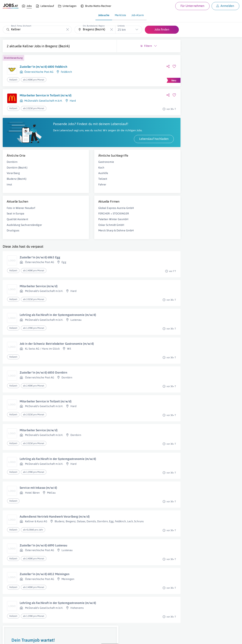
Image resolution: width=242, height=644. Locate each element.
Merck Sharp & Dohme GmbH (85, 238)
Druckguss (13, 238)
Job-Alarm (138, 15)
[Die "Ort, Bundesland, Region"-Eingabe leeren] (112, 30)
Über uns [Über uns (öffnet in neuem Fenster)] (7, 638)
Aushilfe (72, 181)
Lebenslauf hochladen (92, 146)
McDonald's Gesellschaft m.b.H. (43, 101)
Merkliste (120, 15)
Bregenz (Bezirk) (58, 46)
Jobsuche (104, 15)
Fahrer (71, 192)
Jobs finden (162, 29)
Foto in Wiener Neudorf (21, 215)
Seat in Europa (15, 221)
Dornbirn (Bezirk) (17, 175)
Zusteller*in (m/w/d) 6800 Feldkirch (44, 67)
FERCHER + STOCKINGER (83, 221)
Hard (73, 101)
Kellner (28, 46)
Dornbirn (12, 170)
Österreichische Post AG (39, 72)
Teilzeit (72, 186)
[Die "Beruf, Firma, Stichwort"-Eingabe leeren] (67, 30)
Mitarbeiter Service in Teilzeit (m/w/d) (46, 95)
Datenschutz (61, 638)
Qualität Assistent (17, 227)
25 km (122, 30)
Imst (9, 192)
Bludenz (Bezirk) (17, 186)
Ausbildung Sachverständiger (24, 232)
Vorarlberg (13, 181)
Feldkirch (66, 72)
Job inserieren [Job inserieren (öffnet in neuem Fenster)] (23, 638)
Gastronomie (75, 170)
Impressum (39, 638)
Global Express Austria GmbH (85, 215)
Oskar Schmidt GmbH (80, 232)
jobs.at (84, 638)
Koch (70, 175)
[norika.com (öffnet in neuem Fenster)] (119, 638)
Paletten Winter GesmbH (82, 227)
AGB (49, 638)
